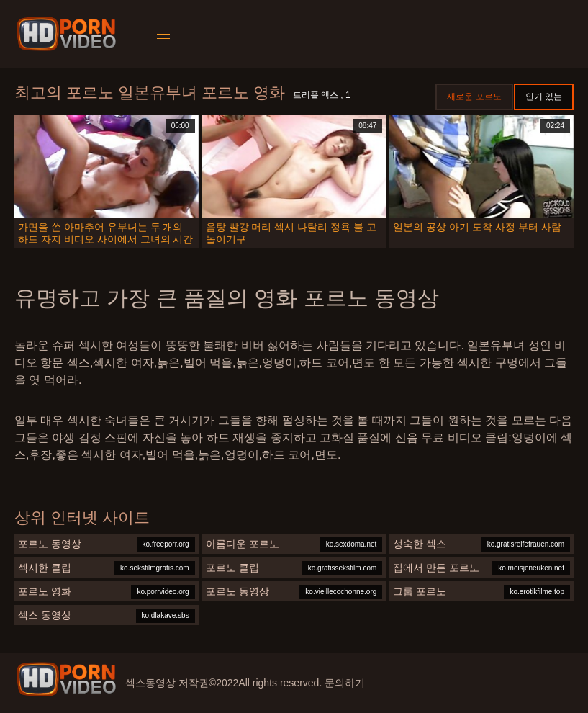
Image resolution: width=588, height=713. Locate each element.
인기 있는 (544, 97)
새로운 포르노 (474, 97)
